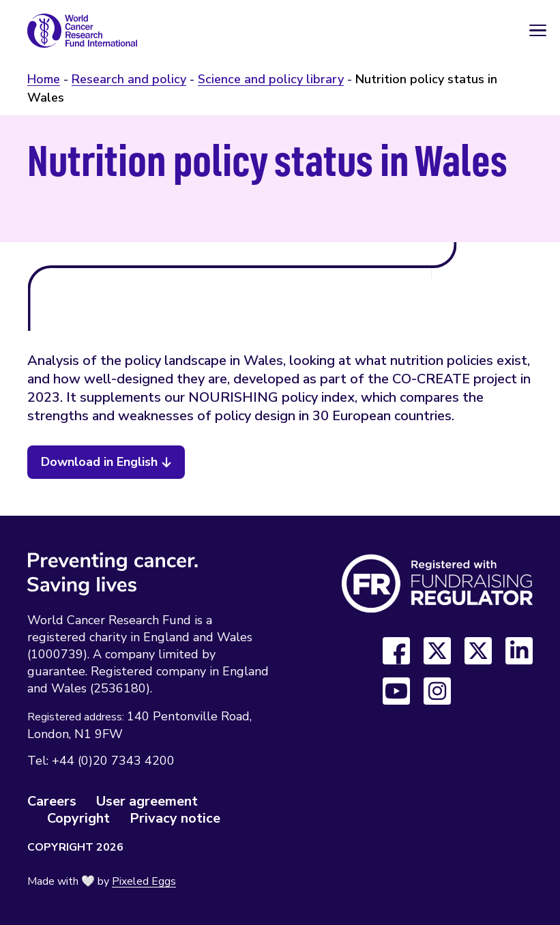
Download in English (99, 462)
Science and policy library (271, 79)
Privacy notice (175, 818)
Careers (52, 801)
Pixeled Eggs (144, 881)
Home (44, 79)
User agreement (147, 801)
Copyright (78, 818)
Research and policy (129, 79)
